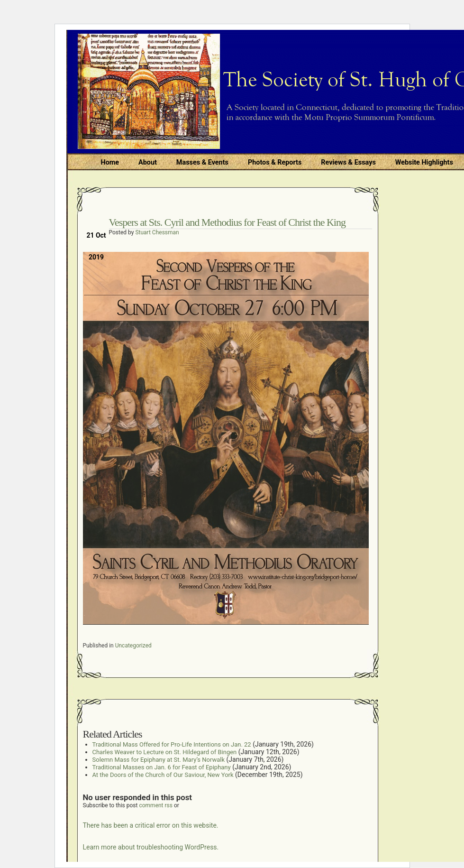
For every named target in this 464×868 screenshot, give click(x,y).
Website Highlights (424, 162)
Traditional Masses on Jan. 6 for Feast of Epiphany (162, 767)
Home (110, 162)
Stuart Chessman (157, 232)
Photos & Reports (275, 162)
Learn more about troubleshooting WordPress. (151, 847)
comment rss (156, 805)
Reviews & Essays (348, 162)
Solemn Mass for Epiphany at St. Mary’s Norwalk (159, 760)
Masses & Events (202, 162)
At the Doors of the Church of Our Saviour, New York (163, 775)
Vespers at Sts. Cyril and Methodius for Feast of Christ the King (227, 222)
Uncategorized (133, 646)
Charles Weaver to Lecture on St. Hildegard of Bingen (165, 752)
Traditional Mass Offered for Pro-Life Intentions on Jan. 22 (172, 744)
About (148, 162)
